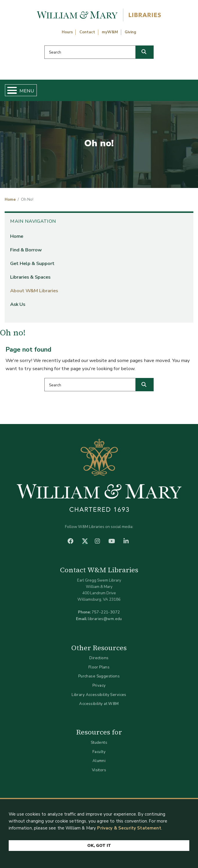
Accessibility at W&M (99, 704)
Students (99, 742)
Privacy (99, 685)
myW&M (110, 32)
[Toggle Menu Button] (10, 90)
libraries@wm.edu (105, 619)
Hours (67, 32)
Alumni (99, 761)
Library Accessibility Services (99, 695)
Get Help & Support (32, 263)
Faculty (99, 752)
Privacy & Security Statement (129, 828)
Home (10, 200)
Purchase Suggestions (99, 676)
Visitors (99, 770)
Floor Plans (99, 667)
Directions (99, 658)
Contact (87, 32)
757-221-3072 (106, 612)
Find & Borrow (26, 250)
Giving (130, 32)
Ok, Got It (99, 846)
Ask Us (18, 304)
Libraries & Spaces (30, 277)
